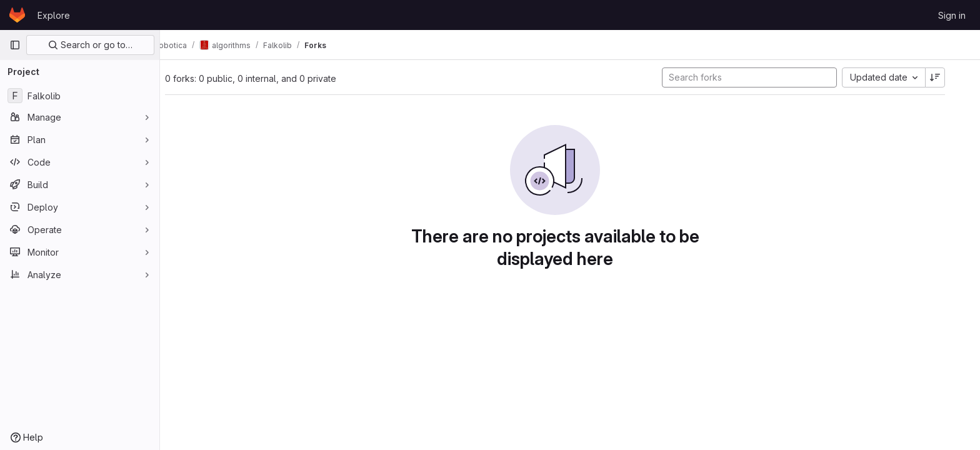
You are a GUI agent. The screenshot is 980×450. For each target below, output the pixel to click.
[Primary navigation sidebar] (15, 45)
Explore (54, 15)
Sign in (952, 15)
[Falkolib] (80, 96)
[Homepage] (17, 15)
